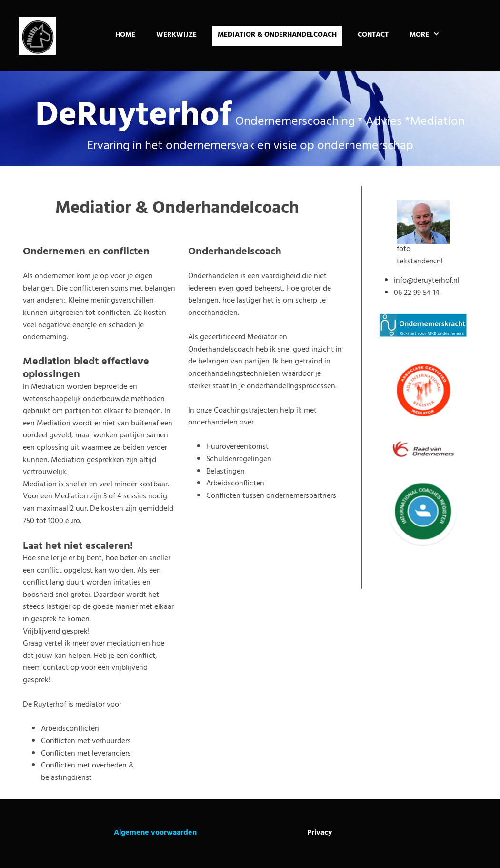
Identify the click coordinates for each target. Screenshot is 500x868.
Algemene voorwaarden (155, 833)
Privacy (320, 833)
